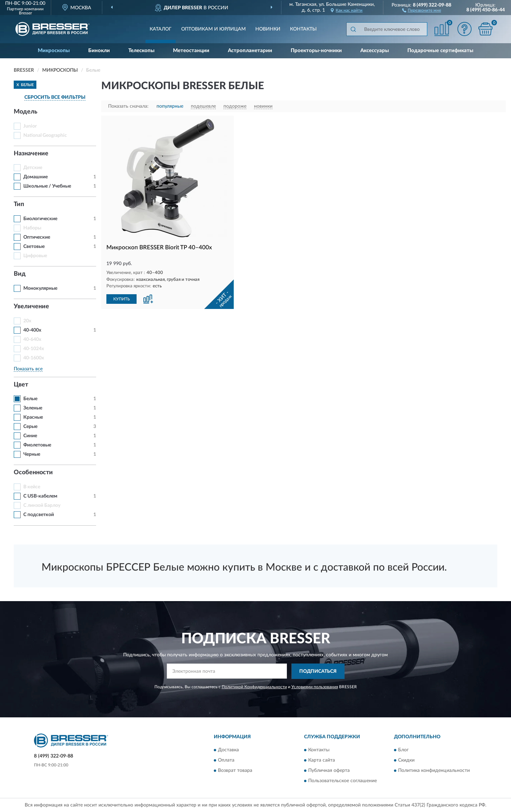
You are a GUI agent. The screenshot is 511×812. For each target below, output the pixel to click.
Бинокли (99, 51)
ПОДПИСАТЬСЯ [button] (318, 671)
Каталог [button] (161, 29)
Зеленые (33, 408)
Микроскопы (54, 51)
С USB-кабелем (40, 496)
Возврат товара (235, 771)
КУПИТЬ (121, 299)
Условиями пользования (315, 687)
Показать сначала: (128, 106)
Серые (30, 427)
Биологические (40, 219)
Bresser (25, 13)
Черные (32, 454)
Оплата (226, 761)
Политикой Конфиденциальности (254, 687)
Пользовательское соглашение (342, 781)
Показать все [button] (28, 369)
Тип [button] (19, 204)
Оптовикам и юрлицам (213, 29)
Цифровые (35, 256)
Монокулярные (40, 288)
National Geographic (45, 135)
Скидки (406, 761)
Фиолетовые (37, 445)
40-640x (32, 339)
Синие (30, 436)
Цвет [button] (21, 385)
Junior (30, 126)
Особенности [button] (33, 473)
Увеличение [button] (31, 307)
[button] (422, 10)
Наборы (32, 228)
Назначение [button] (31, 154)
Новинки (268, 29)
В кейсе (32, 487)
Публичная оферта (329, 771)
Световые (34, 247)
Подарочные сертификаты (440, 51)
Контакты (303, 29)
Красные (33, 417)
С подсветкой (39, 515)
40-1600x (34, 358)
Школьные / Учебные (47, 186)
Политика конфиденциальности (434, 771)
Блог (403, 750)
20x (27, 321)
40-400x (32, 330)
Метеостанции (191, 51)
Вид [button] (20, 274)
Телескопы (141, 51)
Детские (33, 168)
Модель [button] (26, 112)
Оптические (37, 237)
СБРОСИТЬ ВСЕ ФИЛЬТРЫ (55, 97)
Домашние (36, 177)
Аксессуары (375, 51)
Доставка (228, 750)
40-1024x (34, 349)
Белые (30, 399)
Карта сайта (322, 761)
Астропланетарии (250, 51)
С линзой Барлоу (42, 505)
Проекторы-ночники (316, 51)
